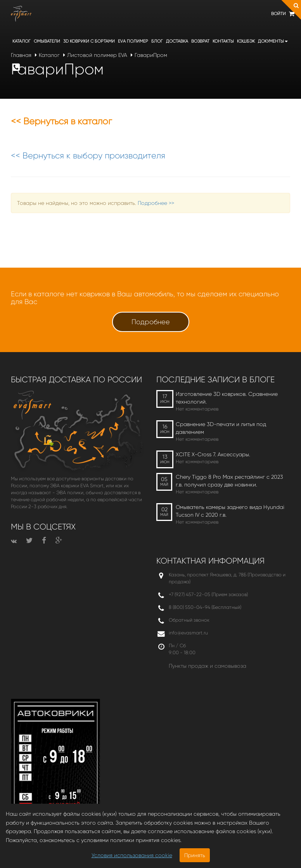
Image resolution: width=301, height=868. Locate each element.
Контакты (223, 41)
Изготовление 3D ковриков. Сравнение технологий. (227, 398)
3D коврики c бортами (89, 41)
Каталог (22, 41)
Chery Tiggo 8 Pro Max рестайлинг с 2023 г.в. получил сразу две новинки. (229, 481)
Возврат (200, 41)
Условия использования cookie (132, 855)
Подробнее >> (156, 203)
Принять (195, 855)
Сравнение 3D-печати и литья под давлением (221, 428)
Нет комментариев (197, 409)
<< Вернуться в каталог (61, 121)
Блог (157, 41)
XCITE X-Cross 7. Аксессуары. (213, 454)
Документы (273, 41)
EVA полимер (133, 41)
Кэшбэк (246, 41)
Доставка (177, 41)
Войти (279, 14)
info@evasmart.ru (188, 633)
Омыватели (47, 41)
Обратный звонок (189, 620)
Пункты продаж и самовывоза (208, 666)
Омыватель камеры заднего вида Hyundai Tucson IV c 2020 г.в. (230, 511)
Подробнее (151, 322)
